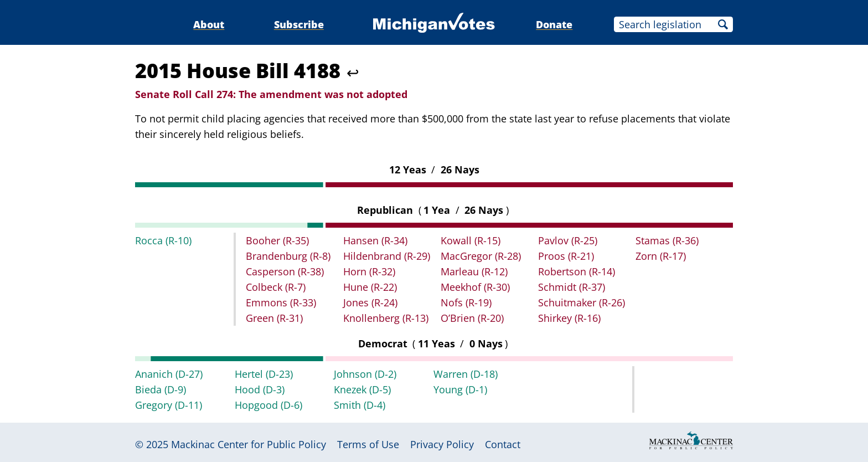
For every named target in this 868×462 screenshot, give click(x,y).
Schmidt (572, 287)
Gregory (169, 405)
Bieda (161, 389)
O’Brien (472, 318)
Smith (360, 405)
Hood (260, 389)
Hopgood (268, 405)
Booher (277, 240)
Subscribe (299, 24)
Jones (370, 302)
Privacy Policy (442, 444)
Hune (370, 287)
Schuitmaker (582, 302)
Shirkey (569, 318)
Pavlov (568, 240)
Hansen (375, 240)
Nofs (466, 302)
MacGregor (481, 256)
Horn (369, 271)
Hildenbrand (387, 256)
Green (274, 318)
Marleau (474, 271)
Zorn (661, 256)
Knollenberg (386, 318)
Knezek (362, 389)
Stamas (667, 240)
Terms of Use (368, 444)
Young (460, 389)
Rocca (163, 240)
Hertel (264, 374)
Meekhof (475, 287)
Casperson (285, 271)
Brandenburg (288, 256)
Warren (466, 374)
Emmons (281, 302)
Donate (554, 24)
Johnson (365, 374)
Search (723, 24)
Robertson (577, 271)
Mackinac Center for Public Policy (249, 444)
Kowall (471, 240)
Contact (503, 444)
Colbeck (276, 287)
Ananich (169, 374)
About (209, 24)
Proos (566, 256)
